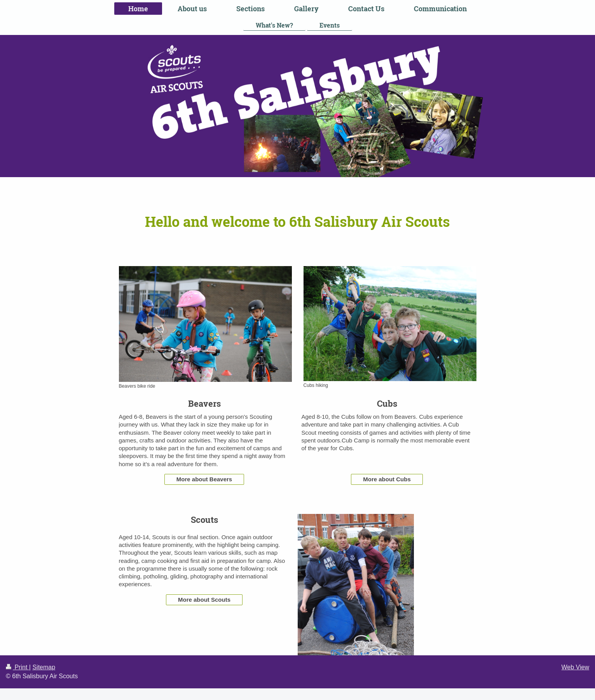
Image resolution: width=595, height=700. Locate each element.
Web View (575, 667)
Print (17, 667)
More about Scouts (204, 600)
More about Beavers (204, 479)
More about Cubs (387, 479)
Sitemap (44, 667)
